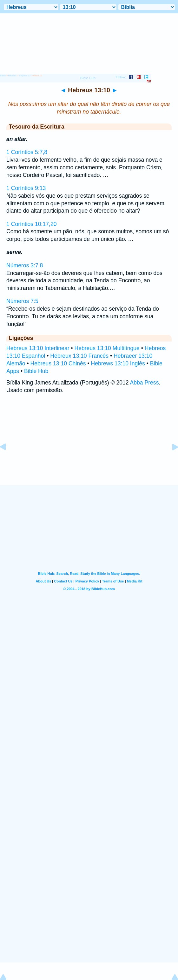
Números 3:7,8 (25, 265)
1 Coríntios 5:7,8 (27, 152)
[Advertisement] (89, 446)
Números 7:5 (22, 301)
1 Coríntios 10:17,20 (31, 224)
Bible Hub (36, 371)
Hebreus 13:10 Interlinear (38, 348)
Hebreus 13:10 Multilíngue (107, 348)
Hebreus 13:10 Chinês (58, 363)
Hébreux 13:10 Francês (79, 356)
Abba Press (145, 383)
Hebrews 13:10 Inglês (118, 363)
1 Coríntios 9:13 (26, 188)
